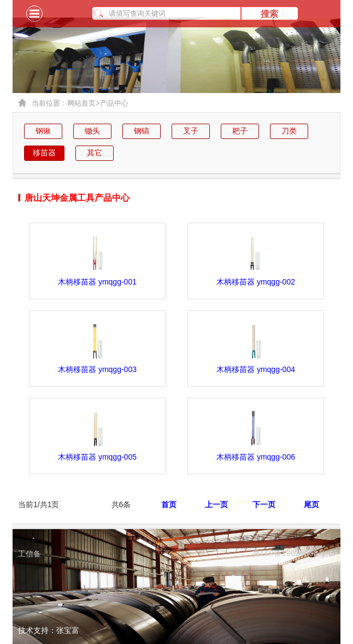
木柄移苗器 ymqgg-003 (97, 369)
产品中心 (114, 103)
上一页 (216, 504)
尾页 (311, 504)
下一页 (264, 504)
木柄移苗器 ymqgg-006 (256, 457)
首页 (169, 504)
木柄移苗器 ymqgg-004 (256, 369)
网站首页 (84, 103)
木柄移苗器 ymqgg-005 (97, 457)
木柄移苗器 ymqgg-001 (97, 282)
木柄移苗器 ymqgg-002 (256, 282)
